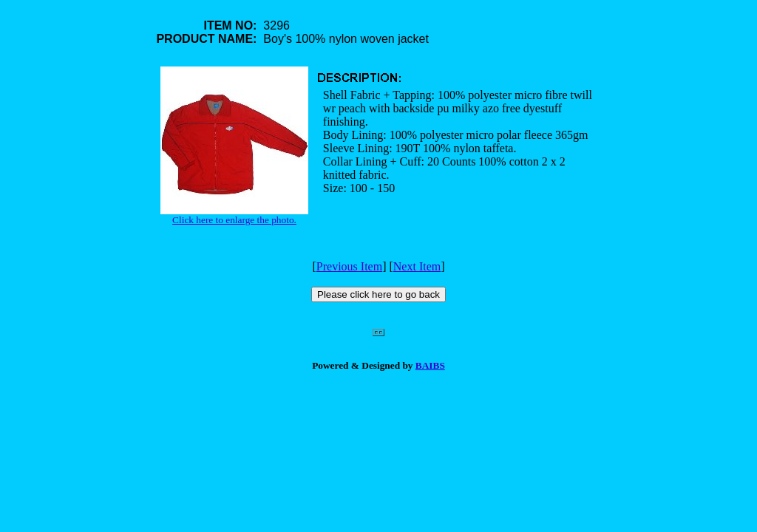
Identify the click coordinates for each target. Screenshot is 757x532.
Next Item (417, 266)
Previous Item (349, 266)
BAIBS (430, 365)
